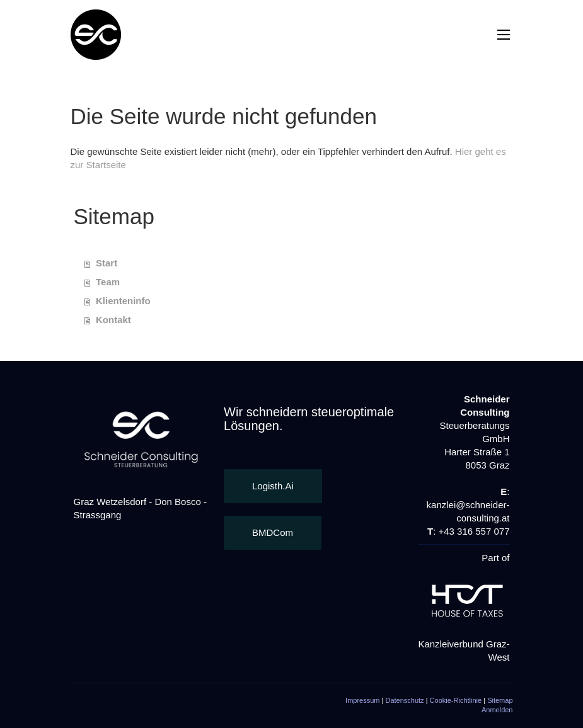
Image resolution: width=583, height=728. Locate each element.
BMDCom (273, 532)
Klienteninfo (123, 301)
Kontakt (113, 320)
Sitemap (500, 700)
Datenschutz (404, 700)
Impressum (362, 700)
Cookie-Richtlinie (456, 700)
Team (108, 282)
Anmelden (497, 710)
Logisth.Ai (273, 486)
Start (107, 263)
